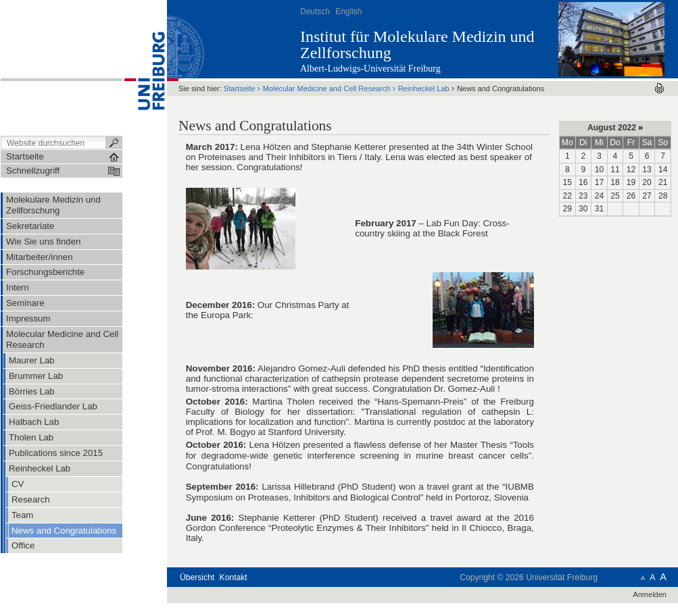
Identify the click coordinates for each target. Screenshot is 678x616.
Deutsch (315, 11)
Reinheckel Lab (424, 88)
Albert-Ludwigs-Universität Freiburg (370, 69)
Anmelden (650, 594)
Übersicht (197, 577)
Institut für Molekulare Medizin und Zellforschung (417, 45)
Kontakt (234, 577)
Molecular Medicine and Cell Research (328, 88)
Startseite (240, 88)
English (348, 11)
